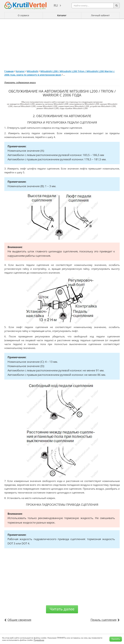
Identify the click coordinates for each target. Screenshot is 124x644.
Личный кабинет (100, 15)
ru (56, 5)
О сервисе (23, 15)
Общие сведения (19, 620)
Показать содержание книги (20, 82)
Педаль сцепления (103, 620)
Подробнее (39, 640)
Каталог (62, 15)
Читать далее (62, 609)
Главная (9, 71)
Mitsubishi (33, 71)
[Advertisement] (62, 43)
